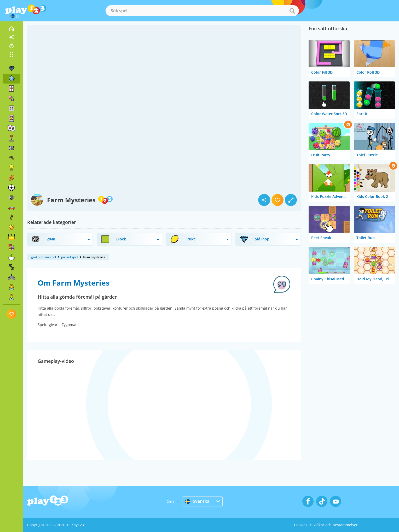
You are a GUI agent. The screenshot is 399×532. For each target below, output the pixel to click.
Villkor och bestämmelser (336, 525)
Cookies (301, 525)
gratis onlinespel (44, 257)
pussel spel (69, 257)
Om (170, 501)
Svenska (197, 501)
